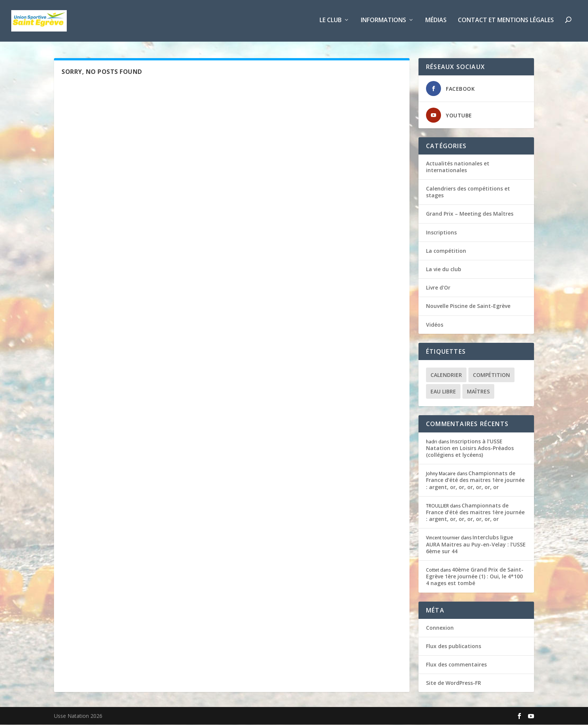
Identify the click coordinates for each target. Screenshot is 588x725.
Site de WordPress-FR (454, 683)
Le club (331, 22)
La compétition (446, 251)
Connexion (440, 628)
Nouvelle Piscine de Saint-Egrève (468, 307)
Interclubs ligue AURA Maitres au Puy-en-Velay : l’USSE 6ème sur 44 (476, 545)
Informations (383, 22)
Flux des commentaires (456, 665)
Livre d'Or (438, 288)
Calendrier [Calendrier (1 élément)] (446, 375)
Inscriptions (441, 233)
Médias (436, 22)
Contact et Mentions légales (506, 22)
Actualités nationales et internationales (458, 167)
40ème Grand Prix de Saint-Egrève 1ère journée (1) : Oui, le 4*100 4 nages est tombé (475, 577)
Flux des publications (454, 646)
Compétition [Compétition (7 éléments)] (491, 375)
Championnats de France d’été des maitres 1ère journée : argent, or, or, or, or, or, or (475, 481)
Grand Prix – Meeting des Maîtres (470, 214)
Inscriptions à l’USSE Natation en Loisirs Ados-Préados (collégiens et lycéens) (470, 448)
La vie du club (444, 269)
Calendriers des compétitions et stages (468, 192)
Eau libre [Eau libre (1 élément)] (443, 392)
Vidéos (435, 325)
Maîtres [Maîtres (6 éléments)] (478, 392)
